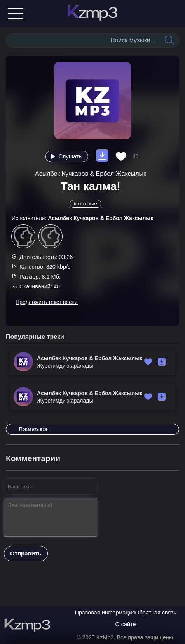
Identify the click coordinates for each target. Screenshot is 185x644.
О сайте (126, 624)
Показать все (33, 429)
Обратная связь (155, 613)
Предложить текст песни (47, 302)
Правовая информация (105, 613)
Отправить (26, 553)
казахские (85, 204)
